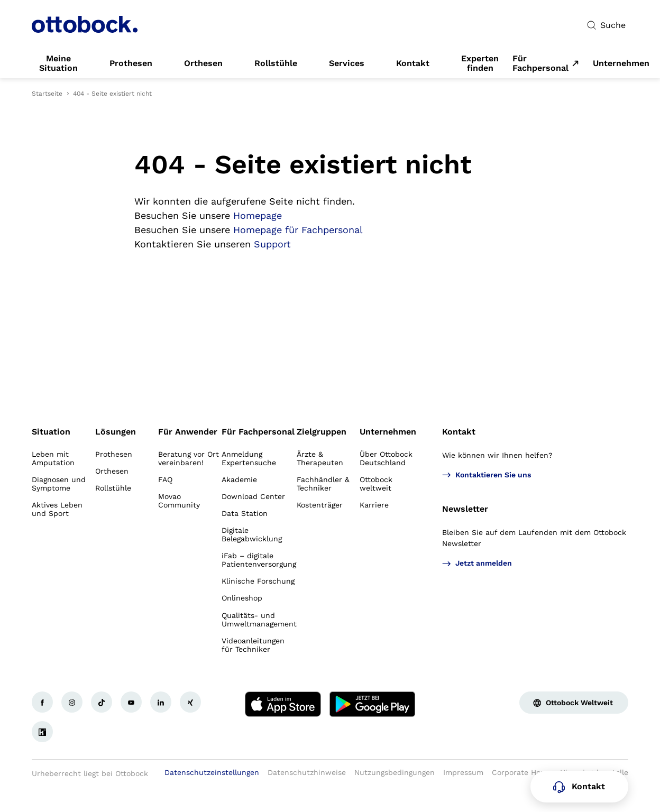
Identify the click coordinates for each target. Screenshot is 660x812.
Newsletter (465, 509)
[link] (58, 63)
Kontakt (459, 432)
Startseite (47, 94)
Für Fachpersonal (540, 63)
